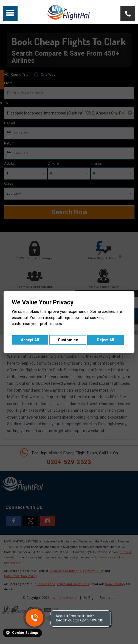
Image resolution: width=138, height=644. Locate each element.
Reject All (106, 340)
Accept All (30, 340)
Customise (68, 340)
